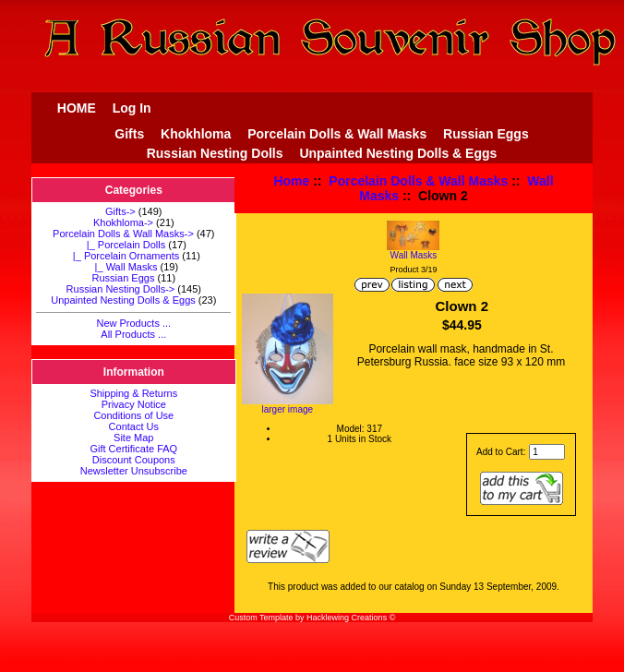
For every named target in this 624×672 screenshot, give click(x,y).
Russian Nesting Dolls (215, 153)
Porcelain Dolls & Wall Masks (418, 181)
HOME (77, 108)
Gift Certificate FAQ (133, 449)
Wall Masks (413, 251)
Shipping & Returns (133, 393)
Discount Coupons (134, 460)
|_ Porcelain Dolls (124, 245)
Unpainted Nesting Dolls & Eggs (398, 153)
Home (291, 181)
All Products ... (133, 334)
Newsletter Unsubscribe (134, 471)
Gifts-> (120, 211)
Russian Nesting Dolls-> (121, 289)
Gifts (129, 134)
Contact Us (134, 426)
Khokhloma (196, 134)
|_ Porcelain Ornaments (123, 256)
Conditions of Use (133, 415)
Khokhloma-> (123, 222)
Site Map (133, 438)
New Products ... (133, 323)
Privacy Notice (134, 404)
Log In (132, 108)
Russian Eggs (486, 134)
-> (123, 234)
